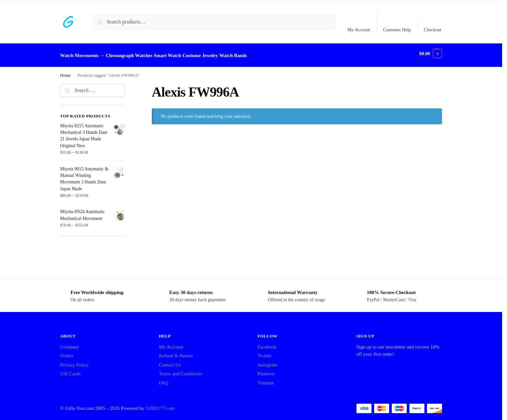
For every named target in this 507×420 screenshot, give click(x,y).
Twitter (265, 352)
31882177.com (160, 405)
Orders (67, 352)
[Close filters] (127, 84)
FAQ (164, 379)
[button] (431, 54)
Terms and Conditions (181, 370)
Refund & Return (176, 352)
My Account (359, 30)
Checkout (433, 30)
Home (65, 72)
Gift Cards (70, 370)
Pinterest (266, 370)
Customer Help (397, 30)
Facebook (267, 343)
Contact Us (170, 361)
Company (70, 343)
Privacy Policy (74, 361)
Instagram (267, 361)
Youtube (266, 379)
